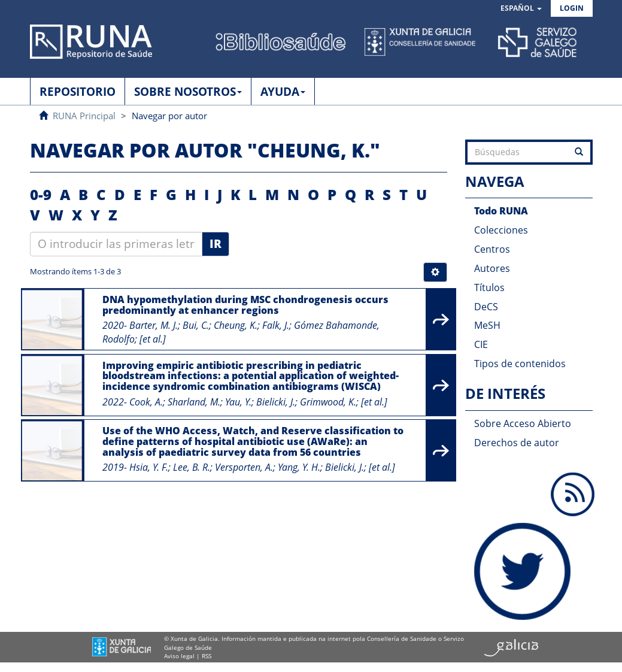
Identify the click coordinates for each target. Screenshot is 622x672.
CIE (481, 344)
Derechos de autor (517, 443)
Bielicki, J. (276, 402)
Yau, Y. (238, 402)
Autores (492, 268)
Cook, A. (146, 402)
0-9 (41, 194)
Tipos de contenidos (520, 364)
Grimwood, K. (328, 402)
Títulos (489, 287)
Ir (216, 244)
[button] (521, 9)
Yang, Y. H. (299, 467)
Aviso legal (179, 656)
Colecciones (501, 230)
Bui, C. (196, 325)
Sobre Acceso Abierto (523, 423)
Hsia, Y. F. (149, 467)
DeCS (486, 307)
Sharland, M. (194, 402)
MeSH (487, 325)
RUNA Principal (84, 116)
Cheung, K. (236, 325)
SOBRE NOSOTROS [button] (188, 92)
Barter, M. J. (154, 325)
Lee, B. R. (192, 467)
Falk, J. (276, 325)
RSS (207, 656)
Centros (492, 249)
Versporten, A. (244, 467)
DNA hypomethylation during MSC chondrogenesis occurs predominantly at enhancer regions (245, 305)
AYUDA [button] (283, 92)
